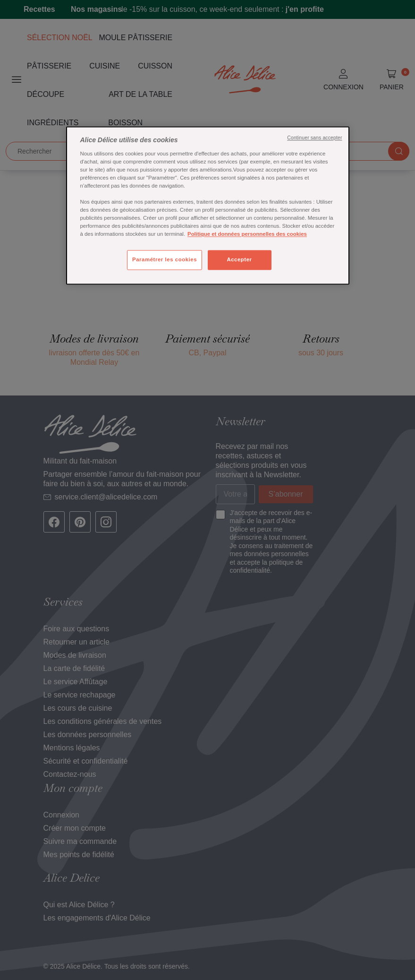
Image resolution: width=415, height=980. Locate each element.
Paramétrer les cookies (165, 260)
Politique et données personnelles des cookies (247, 234)
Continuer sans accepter (314, 138)
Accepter (239, 260)
